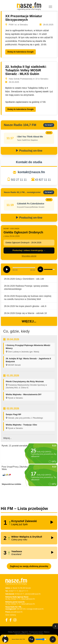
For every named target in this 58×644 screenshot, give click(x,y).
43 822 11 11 (16, 599)
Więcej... (29, 321)
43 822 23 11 (20, 594)
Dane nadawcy (11, 615)
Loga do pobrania (20, 634)
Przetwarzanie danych (36, 632)
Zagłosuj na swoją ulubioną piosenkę (29, 566)
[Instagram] (15, 620)
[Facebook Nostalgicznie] (11, 620)
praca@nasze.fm (17, 612)
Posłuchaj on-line (29, 151)
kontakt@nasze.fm (31, 172)
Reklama (47, 632)
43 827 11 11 (43, 180)
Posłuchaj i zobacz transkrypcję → (29, 250)
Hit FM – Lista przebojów (24, 508)
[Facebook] (6, 620)
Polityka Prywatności (14, 632)
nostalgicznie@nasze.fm (35, 609)
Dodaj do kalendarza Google (20, 52)
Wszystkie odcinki (29, 256)
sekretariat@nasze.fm (33, 594)
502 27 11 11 (19, 180)
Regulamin (25, 632)
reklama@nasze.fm (28, 599)
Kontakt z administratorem (35, 634)
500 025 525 (21, 609)
